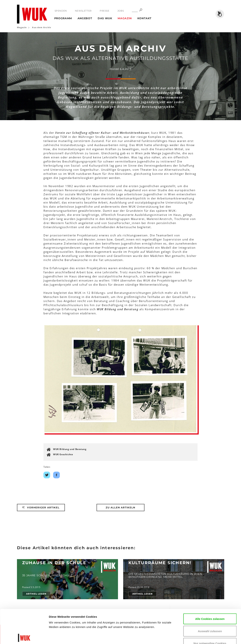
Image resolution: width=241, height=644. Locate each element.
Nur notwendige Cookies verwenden (210, 612)
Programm (63, 18)
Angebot (85, 18)
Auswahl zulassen (210, 597)
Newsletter (83, 11)
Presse (105, 11)
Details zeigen (58, 637)
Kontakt (144, 18)
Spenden (61, 11)
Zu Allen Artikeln (121, 507)
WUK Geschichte (63, 454)
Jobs (121, 11)
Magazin (125, 18)
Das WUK (105, 18)
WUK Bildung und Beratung (70, 449)
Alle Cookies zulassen (210, 585)
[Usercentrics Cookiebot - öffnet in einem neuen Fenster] (24, 637)
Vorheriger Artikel (41, 507)
